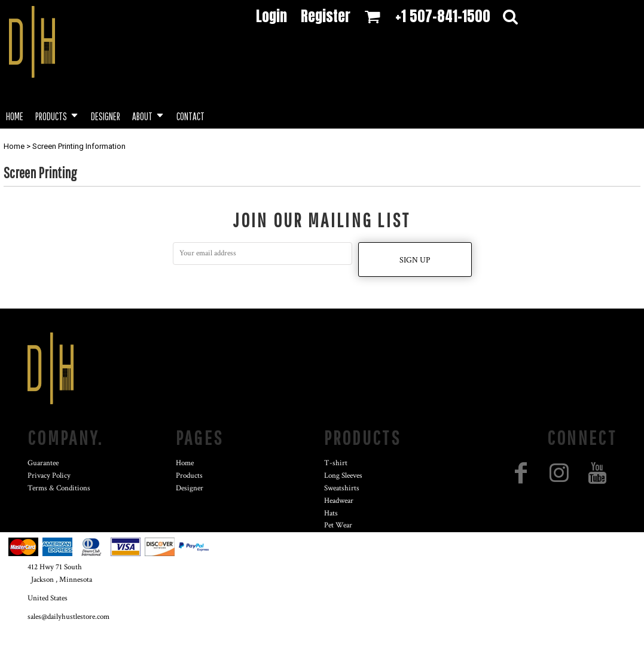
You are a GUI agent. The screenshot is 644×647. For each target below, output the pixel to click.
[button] (57, 115)
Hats (331, 513)
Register (326, 16)
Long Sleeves (343, 476)
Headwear (339, 501)
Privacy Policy (49, 476)
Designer (190, 488)
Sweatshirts (342, 488)
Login (271, 16)
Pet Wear (338, 525)
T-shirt (336, 463)
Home (14, 146)
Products (189, 476)
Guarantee (43, 463)
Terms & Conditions (59, 488)
